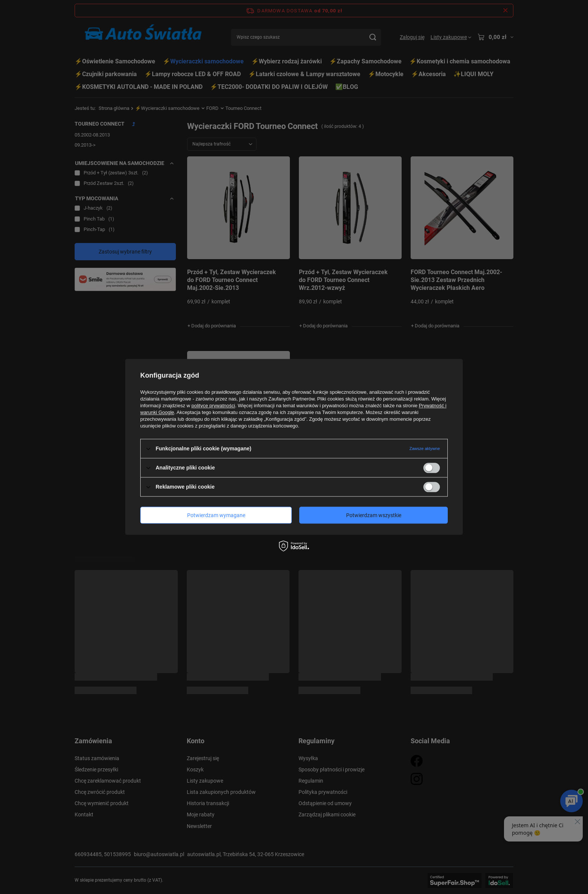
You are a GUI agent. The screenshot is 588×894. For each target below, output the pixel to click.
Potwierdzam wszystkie (374, 515)
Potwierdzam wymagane (216, 515)
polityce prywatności (213, 406)
